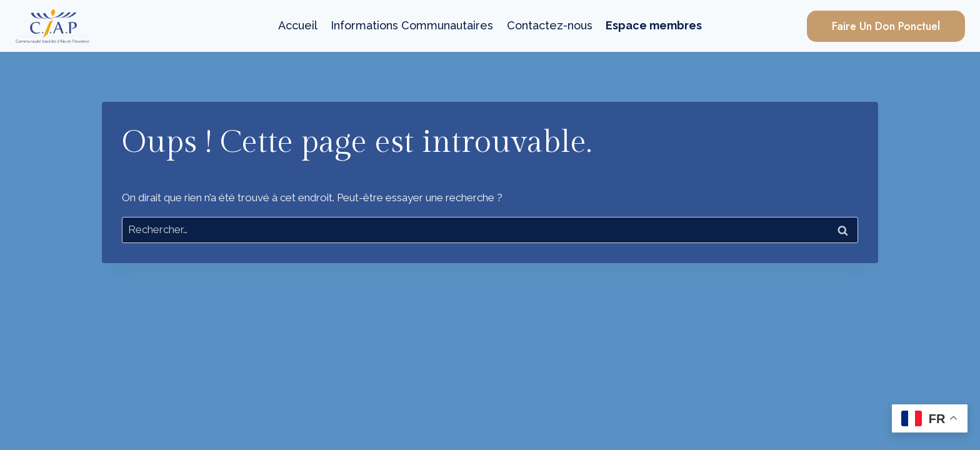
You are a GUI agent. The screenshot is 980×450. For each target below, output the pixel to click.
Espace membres (654, 25)
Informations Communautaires (412, 25)
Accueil (298, 25)
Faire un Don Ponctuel (886, 26)
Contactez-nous (550, 25)
